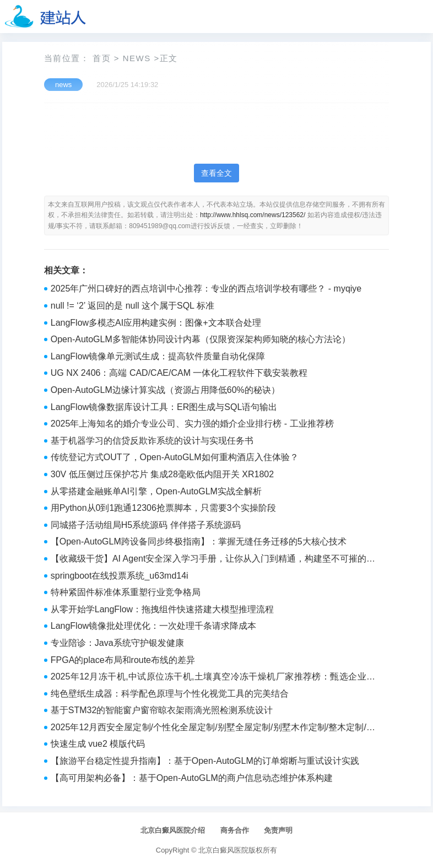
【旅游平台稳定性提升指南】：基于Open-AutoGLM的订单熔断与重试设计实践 (205, 761)
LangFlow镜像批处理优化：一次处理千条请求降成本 (153, 626)
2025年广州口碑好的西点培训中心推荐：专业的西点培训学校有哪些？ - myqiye (206, 289)
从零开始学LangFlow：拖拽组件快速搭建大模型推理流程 (162, 609)
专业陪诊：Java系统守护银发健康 (117, 643)
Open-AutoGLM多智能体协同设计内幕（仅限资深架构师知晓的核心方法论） (201, 339)
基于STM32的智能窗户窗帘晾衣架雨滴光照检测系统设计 (162, 710)
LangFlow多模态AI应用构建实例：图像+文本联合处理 (156, 323)
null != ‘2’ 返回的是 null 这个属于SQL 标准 (132, 306)
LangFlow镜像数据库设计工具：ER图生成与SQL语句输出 (164, 407)
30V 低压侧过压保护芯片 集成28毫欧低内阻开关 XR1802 (162, 474)
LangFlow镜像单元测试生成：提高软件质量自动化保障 (158, 356)
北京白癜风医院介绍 (173, 830)
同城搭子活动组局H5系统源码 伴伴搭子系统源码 (146, 525)
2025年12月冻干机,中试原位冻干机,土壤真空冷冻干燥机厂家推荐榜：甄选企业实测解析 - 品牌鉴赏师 (213, 678)
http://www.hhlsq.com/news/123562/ (253, 215)
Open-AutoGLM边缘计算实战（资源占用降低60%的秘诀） (165, 390)
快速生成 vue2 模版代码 (98, 744)
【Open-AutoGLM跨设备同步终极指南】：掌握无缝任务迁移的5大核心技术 (199, 541)
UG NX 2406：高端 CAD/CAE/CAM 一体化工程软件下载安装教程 (179, 373)
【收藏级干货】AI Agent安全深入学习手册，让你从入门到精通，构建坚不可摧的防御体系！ (213, 560)
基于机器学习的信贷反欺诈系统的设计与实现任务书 (152, 441)
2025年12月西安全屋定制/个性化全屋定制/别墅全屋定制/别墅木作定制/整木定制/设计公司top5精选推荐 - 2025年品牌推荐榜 (213, 729)
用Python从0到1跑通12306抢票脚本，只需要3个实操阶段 (163, 508)
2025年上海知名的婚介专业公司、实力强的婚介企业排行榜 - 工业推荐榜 (192, 424)
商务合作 (235, 830)
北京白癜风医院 (223, 850)
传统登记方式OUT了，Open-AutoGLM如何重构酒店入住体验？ (175, 457)
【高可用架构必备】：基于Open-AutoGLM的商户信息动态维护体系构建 (192, 778)
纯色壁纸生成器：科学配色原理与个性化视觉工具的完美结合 (170, 694)
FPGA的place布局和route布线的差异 (123, 660)
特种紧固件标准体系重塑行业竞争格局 (126, 592)
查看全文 (216, 173)
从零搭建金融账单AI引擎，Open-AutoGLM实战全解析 (156, 491)
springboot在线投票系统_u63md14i (120, 576)
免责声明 (278, 830)
